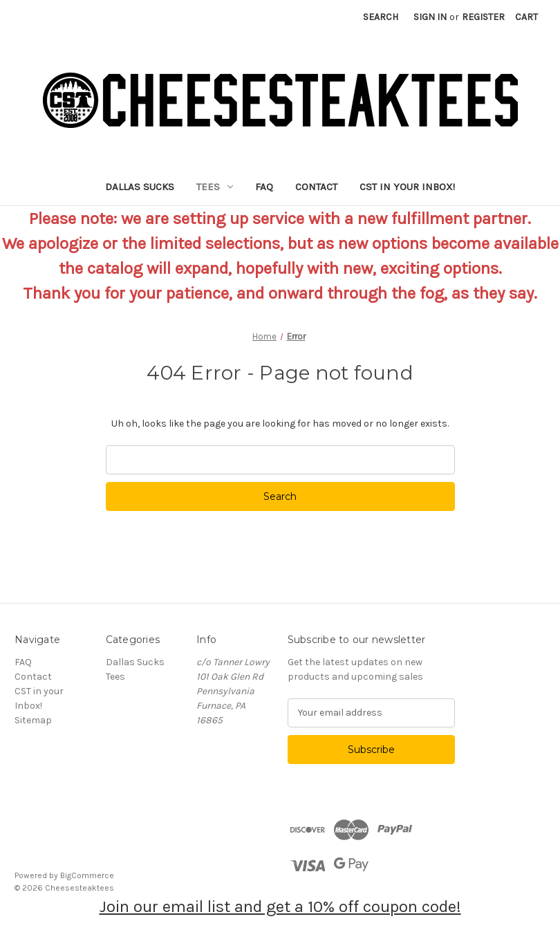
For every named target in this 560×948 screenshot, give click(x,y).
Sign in (430, 17)
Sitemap (33, 720)
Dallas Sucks (140, 187)
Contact (316, 187)
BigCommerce (87, 875)
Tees (215, 187)
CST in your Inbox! (407, 187)
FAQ (264, 187)
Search (381, 17)
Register (483, 17)
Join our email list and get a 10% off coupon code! (280, 907)
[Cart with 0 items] (526, 17)
